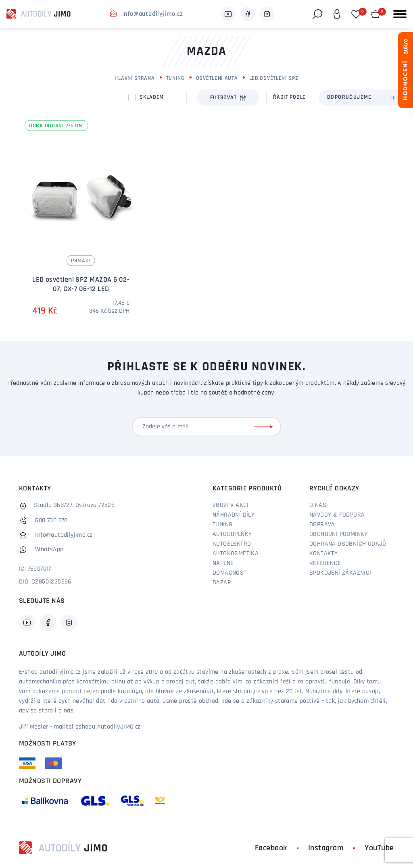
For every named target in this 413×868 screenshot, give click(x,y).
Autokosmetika (236, 554)
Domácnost (230, 573)
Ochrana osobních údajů (348, 544)
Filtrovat (228, 98)
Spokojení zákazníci (340, 573)
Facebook (271, 848)
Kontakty (323, 554)
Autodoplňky (232, 534)
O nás (318, 505)
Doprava (322, 525)
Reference (325, 563)
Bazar (222, 583)
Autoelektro (232, 544)
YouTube (379, 848)
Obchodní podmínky (339, 534)
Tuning (175, 78)
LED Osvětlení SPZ (274, 78)
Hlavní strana (135, 78)
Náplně (223, 563)
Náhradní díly (234, 515)
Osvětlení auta (217, 78)
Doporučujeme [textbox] (349, 97)
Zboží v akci (231, 505)
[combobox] (361, 98)
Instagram (326, 848)
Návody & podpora (337, 515)
